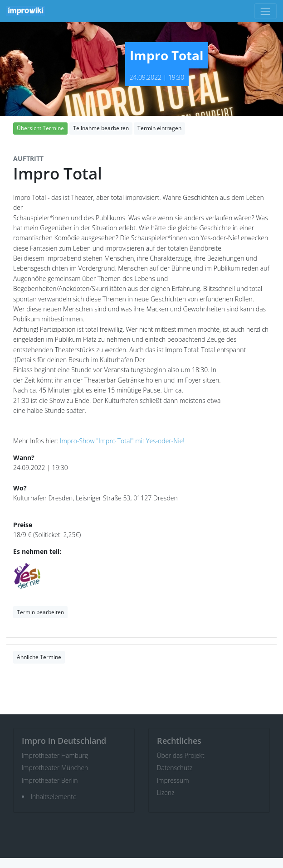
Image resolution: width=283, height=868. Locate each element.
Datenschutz (175, 768)
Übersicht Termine (40, 128)
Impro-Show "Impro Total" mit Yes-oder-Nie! (122, 441)
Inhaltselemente (54, 797)
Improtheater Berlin (50, 780)
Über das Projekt (181, 755)
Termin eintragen (159, 128)
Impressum (173, 780)
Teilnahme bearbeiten (101, 128)
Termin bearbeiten (40, 612)
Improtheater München (55, 768)
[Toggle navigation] (266, 11)
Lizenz (166, 793)
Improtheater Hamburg (55, 755)
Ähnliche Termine (39, 657)
